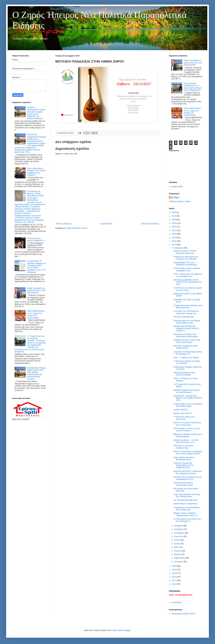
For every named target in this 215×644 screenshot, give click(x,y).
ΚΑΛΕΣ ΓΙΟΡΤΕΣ (181, 410)
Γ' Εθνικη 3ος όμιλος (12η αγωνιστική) (184, 418)
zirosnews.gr (176, 602)
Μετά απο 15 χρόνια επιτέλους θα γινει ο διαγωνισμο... (187, 424)
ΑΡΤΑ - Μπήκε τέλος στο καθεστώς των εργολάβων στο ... (188, 275)
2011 (174, 584)
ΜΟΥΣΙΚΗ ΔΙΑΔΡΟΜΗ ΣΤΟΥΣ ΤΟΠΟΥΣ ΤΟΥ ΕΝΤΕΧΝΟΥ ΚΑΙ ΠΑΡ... (188, 282)
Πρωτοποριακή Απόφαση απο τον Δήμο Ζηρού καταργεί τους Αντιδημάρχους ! (193, 87)
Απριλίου (178, 551)
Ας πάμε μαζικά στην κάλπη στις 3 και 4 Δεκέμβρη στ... (187, 520)
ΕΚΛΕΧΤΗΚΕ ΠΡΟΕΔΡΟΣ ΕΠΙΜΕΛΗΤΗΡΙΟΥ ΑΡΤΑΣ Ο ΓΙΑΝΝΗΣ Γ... (186, 329)
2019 (174, 238)
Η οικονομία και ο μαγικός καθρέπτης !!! (36, 239)
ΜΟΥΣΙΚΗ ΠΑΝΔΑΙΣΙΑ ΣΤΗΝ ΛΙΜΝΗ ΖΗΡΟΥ (186, 347)
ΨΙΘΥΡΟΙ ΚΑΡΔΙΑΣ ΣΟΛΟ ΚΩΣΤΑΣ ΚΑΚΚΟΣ (184, 374)
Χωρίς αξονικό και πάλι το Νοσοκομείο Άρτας (184, 459)
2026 (174, 212)
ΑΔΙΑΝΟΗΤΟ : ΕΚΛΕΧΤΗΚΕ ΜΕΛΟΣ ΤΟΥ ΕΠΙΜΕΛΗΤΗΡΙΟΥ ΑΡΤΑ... (188, 398)
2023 (174, 223)
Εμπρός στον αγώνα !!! (183, 413)
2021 (174, 230)
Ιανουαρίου (179, 562)
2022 (174, 227)
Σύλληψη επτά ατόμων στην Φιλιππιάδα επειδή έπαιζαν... (186, 335)
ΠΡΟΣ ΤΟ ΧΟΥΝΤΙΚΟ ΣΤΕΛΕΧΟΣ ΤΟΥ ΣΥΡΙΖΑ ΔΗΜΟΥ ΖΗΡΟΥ (188, 453)
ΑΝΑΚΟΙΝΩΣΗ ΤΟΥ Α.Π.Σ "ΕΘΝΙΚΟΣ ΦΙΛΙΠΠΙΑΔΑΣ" (186, 264)
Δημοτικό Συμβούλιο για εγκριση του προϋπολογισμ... (187, 391)
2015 (174, 570)
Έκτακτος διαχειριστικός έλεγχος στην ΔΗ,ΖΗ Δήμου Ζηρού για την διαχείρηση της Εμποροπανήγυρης (36, 113)
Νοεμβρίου (179, 526)
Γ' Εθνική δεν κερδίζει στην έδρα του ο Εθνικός (187, 362)
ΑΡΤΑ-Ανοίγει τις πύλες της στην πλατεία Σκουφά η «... (187, 430)
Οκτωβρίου (179, 529)
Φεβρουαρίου (180, 558)
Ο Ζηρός (176, 197)
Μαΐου (177, 547)
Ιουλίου (177, 540)
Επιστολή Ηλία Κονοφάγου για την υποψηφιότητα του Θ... (188, 478)
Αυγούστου (179, 536)
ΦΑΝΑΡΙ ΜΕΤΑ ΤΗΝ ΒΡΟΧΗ (185, 504)
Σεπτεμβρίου (179, 533)
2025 (174, 216)
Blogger (127, 630)
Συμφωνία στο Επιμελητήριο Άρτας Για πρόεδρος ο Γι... (188, 353)
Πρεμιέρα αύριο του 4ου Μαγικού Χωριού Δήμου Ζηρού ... (187, 322)
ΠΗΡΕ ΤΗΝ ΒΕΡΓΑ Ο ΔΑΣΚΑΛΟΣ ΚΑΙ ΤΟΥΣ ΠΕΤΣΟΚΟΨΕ (36, 291)
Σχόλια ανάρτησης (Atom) (77, 228)
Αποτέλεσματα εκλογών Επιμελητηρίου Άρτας (184, 484)
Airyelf (114, 630)
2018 (174, 241)
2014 (174, 573)
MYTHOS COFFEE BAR (184, 317)
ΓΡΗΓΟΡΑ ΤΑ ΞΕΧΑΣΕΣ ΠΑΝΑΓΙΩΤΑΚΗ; (183, 447)
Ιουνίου (177, 544)
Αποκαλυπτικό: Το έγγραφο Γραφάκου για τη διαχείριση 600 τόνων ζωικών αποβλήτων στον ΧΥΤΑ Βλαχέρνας (37, 267)
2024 (174, 220)
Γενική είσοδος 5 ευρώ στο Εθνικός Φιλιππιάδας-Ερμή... (188, 405)
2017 (174, 245)
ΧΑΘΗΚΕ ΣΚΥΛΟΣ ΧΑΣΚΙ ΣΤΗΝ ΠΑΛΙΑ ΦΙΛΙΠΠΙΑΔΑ (187, 341)
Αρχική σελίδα (106, 224)
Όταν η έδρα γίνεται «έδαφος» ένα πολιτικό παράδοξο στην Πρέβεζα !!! (36, 172)
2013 (174, 577)
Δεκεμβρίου (179, 248)
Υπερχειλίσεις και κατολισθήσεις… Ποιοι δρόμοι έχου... (187, 509)
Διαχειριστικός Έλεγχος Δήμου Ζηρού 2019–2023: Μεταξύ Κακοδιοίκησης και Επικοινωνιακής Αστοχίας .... (37, 373)
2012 (174, 580)
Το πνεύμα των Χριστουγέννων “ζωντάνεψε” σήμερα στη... (186, 312)
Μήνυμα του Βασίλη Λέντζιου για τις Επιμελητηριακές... (188, 435)
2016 (174, 566)
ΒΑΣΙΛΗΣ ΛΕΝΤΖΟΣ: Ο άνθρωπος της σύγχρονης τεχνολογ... (188, 472)
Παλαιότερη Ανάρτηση (150, 224)
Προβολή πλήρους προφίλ (180, 201)
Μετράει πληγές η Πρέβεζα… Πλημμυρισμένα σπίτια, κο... (186, 514)
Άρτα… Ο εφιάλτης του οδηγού (186, 358)
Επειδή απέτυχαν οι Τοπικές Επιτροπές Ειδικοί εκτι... (185, 252)
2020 (174, 234)
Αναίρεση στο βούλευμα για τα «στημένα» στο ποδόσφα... (186, 258)
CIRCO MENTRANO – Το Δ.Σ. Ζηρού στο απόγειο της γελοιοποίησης (36, 314)
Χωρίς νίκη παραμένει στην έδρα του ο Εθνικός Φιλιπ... (187, 496)
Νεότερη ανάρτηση (64, 224)
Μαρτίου (178, 554)
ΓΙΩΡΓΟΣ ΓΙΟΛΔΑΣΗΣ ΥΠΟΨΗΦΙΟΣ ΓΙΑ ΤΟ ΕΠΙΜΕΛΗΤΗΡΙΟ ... (184, 466)
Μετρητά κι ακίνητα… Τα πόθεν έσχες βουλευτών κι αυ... (186, 441)
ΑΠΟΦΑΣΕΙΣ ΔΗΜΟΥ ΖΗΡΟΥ (184, 614)
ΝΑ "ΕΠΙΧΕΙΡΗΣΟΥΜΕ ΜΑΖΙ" (186, 500)
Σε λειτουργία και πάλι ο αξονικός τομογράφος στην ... (187, 269)
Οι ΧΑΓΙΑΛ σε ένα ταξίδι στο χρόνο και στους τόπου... (188, 289)
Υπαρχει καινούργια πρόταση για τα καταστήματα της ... (188, 307)
